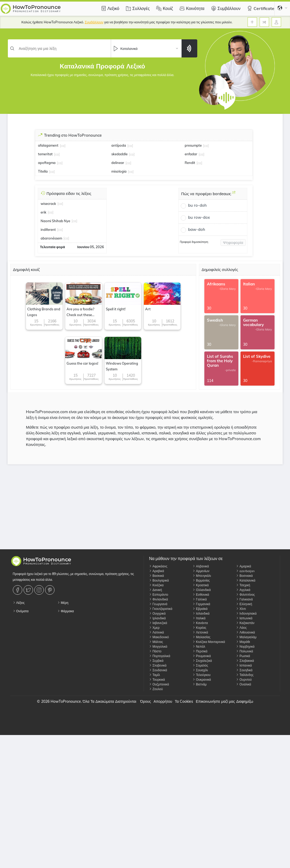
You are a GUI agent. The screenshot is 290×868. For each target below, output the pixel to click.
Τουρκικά (157, 680)
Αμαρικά (244, 566)
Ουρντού (244, 680)
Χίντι (241, 609)
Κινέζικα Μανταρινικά (209, 642)
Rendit (190, 163)
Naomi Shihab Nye (55, 221)
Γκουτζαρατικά (161, 609)
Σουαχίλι (200, 670)
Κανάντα (200, 623)
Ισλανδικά (201, 613)
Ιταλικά (199, 618)
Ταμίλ (155, 675)
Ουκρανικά (202, 680)
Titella (43, 171)
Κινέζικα (156, 585)
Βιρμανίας (201, 580)
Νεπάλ (199, 646)
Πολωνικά (245, 651)
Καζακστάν (245, 623)
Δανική (155, 590)
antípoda (119, 145)
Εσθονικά (201, 595)
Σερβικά (156, 661)
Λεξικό (109, 8)
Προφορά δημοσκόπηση (194, 242)
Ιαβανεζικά (158, 623)
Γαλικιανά (244, 599)
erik (43, 212)
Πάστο (155, 651)
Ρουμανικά (202, 656)
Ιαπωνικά (244, 618)
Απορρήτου (163, 701)
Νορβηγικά (245, 646)
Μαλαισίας (201, 637)
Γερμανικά (201, 604)
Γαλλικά (200, 599)
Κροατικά (201, 585)
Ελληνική (244, 604)
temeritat (45, 154)
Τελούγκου (202, 675)
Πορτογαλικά (160, 656)
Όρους (146, 701)
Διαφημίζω (245, 701)
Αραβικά (157, 571)
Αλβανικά (201, 566)
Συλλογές (137, 8)
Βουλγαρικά (159, 580)
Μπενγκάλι (202, 576)
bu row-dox (199, 217)
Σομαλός (200, 665)
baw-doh (197, 229)
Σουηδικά (244, 670)
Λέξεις (19, 603)
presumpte (193, 145)
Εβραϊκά (200, 609)
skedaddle (119, 154)
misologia (119, 171)
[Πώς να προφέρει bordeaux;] (234, 194)
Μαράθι (243, 642)
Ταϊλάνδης (245, 675)
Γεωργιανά (158, 604)
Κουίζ (164, 8)
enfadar (191, 154)
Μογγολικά (158, 646)
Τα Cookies (184, 701)
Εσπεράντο (159, 595)
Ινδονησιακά (246, 613)
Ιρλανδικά (157, 618)
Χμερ (154, 628)
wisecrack (48, 204)
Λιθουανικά (245, 632)
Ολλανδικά (202, 590)
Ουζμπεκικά (159, 684)
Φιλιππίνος (245, 595)
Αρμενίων (201, 571)
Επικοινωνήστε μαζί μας (215, 701)
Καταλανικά (246, 580)
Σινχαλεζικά (202, 661)
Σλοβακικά (245, 661)
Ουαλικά (244, 684)
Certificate (260, 8)
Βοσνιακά (244, 576)
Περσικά (200, 651)
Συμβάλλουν (225, 8)
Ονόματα (21, 611)
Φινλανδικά (158, 599)
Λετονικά (200, 632)
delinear (118, 163)
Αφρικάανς (158, 566)
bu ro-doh (197, 205)
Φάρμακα (66, 611)
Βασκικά (157, 576)
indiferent (48, 230)
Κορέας (199, 628)
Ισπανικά (244, 665)
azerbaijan (245, 571)
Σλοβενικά (158, 665)
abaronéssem (51, 238)
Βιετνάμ (200, 684)
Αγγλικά (243, 590)
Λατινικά (157, 632)
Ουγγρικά (157, 613)
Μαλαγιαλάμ (246, 637)
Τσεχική (243, 585)
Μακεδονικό (159, 637)
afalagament (48, 145)
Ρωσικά (243, 656)
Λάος (241, 628)
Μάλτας (156, 642)
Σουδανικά (158, 670)
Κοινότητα (191, 8)
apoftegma (47, 163)
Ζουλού (156, 689)
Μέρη (63, 603)
